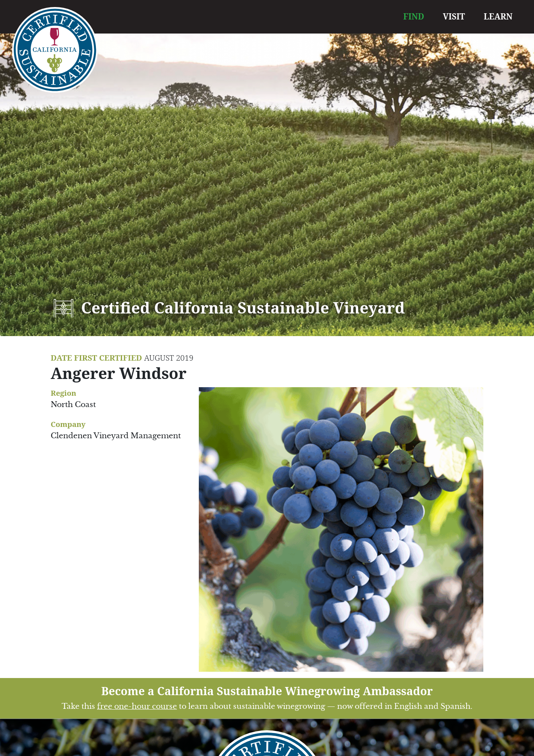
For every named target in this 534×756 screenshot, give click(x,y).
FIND (414, 16)
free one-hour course (137, 706)
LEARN (498, 16)
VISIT (454, 16)
